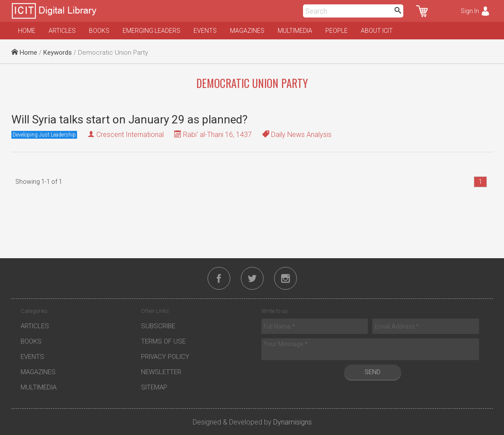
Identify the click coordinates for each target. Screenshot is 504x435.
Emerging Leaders (152, 31)
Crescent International (130, 135)
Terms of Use (163, 341)
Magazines (247, 31)
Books (99, 31)
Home (27, 31)
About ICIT (377, 31)
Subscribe (158, 326)
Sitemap (154, 387)
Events (205, 31)
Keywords (58, 53)
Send (373, 372)
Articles (62, 31)
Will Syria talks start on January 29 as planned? (129, 119)
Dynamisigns (293, 422)
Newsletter (161, 372)
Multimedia (295, 31)
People (337, 31)
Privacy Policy (165, 357)
